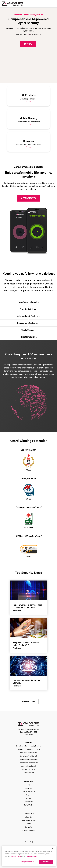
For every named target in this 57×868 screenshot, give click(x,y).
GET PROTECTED (29, 198)
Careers (28, 824)
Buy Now (28, 44)
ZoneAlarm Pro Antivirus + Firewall (28, 749)
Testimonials (29, 802)
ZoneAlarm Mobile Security (29, 763)
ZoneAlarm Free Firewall (28, 756)
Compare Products (28, 769)
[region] (29, 856)
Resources (29, 788)
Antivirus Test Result (28, 830)
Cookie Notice (32, 856)
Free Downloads (28, 773)
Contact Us (28, 827)
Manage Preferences (27, 862)
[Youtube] (33, 842)
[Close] (52, 849)
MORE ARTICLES (29, 701)
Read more (29, 610)
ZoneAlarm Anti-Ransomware (28, 759)
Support (28, 795)
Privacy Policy (16, 856)
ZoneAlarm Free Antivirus (28, 753)
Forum (28, 798)
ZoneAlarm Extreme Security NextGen (29, 746)
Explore (28, 101)
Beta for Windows (28, 805)
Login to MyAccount (28, 792)
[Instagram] (25, 842)
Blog (29, 785)
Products (28, 743)
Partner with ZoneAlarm (29, 820)
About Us (28, 817)
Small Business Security (28, 766)
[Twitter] (28, 842)
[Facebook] (23, 842)
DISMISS (46, 862)
